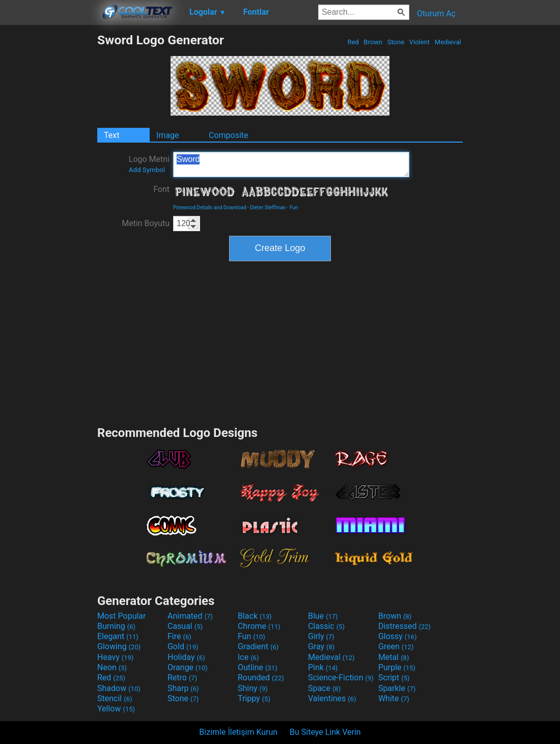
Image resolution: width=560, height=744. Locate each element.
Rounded (261, 678)
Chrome (259, 626)
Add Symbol (147, 170)
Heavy (115, 657)
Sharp (183, 688)
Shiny (253, 688)
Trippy (254, 698)
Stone (396, 42)
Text (111, 135)
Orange (188, 667)
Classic (326, 626)
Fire (179, 636)
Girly (321, 636)
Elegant (118, 636)
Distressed (404, 626)
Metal (394, 657)
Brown (373, 42)
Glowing (119, 646)
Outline (258, 667)
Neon (112, 667)
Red (353, 42)
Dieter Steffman (268, 208)
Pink (323, 667)
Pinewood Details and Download (209, 208)
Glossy (398, 636)
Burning (116, 626)
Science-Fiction (341, 678)
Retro (182, 678)
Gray (321, 646)
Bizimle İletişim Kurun (238, 732)
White (394, 698)
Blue (323, 616)
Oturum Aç (436, 13)
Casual (185, 626)
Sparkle (397, 688)
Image (168, 135)
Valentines (332, 698)
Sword (291, 164)
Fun (294, 208)
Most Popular (122, 616)
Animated (190, 616)
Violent (420, 42)
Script (394, 678)
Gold (183, 646)
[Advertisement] (48, 185)
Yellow (116, 709)
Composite (229, 135)
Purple (397, 667)
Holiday (186, 657)
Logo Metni (149, 164)
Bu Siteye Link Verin (325, 732)
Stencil (115, 698)
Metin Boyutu (146, 223)
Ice (248, 657)
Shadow (119, 688)
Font (161, 189)
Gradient (258, 646)
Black (255, 616)
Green (396, 646)
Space (324, 688)
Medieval (448, 42)
